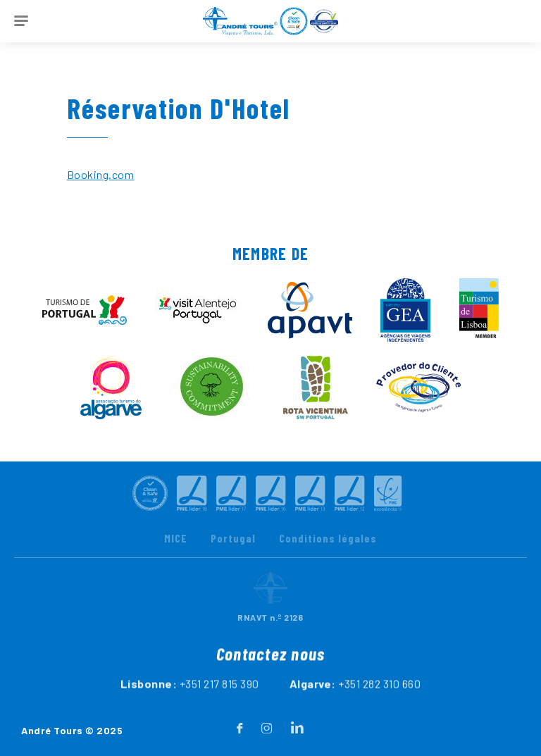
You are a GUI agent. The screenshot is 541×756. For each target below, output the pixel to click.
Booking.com (101, 174)
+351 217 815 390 (219, 699)
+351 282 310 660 (379, 699)
